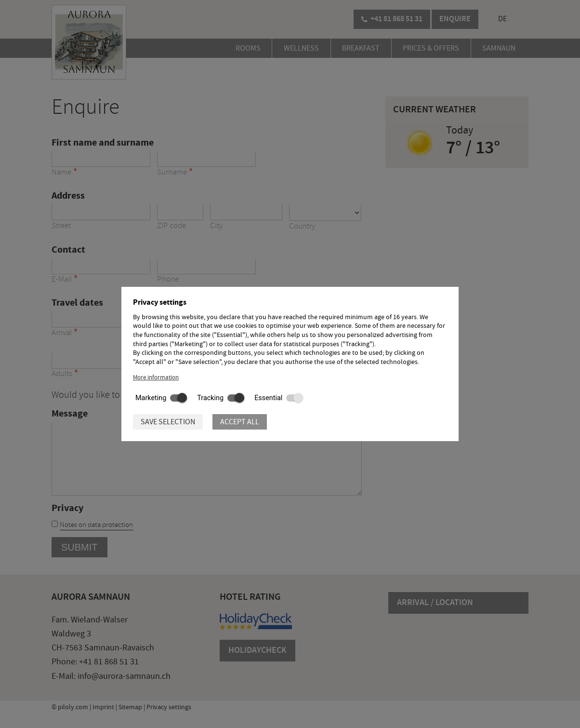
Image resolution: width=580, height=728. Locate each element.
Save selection (168, 422)
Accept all (240, 422)
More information (156, 377)
